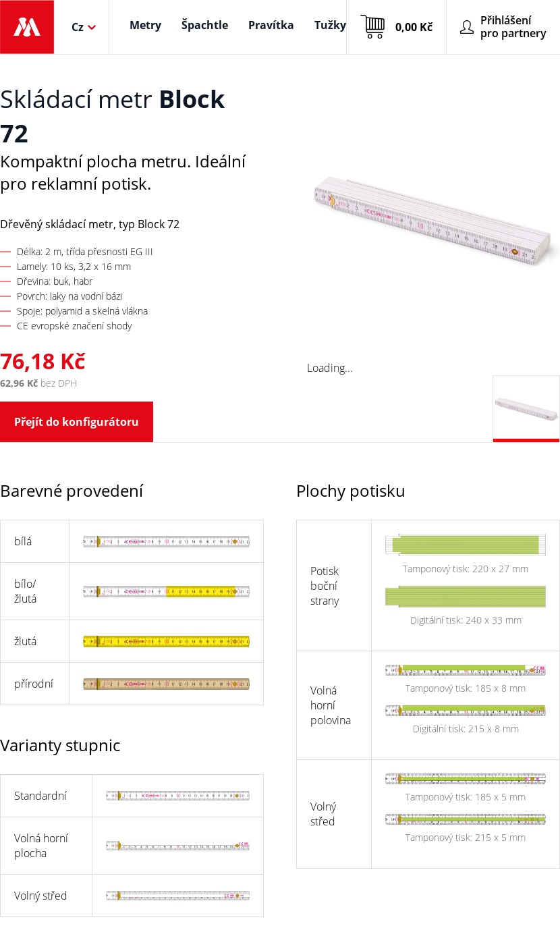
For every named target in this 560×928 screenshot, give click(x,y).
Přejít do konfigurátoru (77, 422)
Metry (145, 25)
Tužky (330, 25)
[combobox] (73, 27)
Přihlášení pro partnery (503, 27)
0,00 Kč (396, 27)
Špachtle (205, 25)
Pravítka (271, 25)
